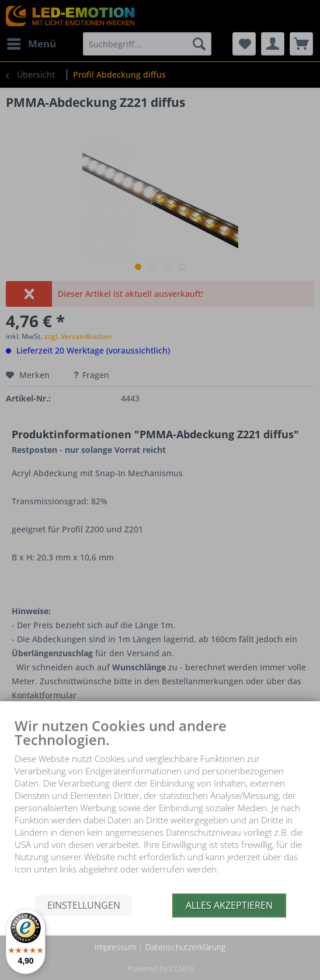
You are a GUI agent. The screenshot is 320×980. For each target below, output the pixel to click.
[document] (160, 806)
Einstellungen (84, 905)
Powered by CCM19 (160, 968)
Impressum (115, 947)
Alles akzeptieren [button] (229, 905)
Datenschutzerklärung (185, 947)
